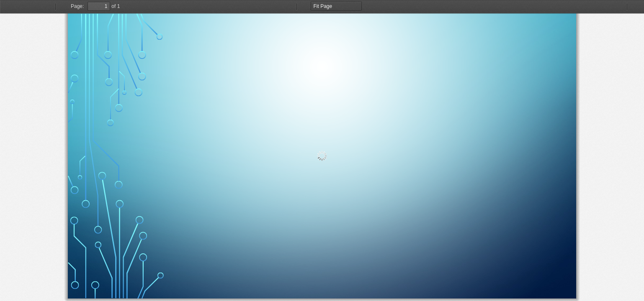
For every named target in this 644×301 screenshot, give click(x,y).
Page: (77, 6)
